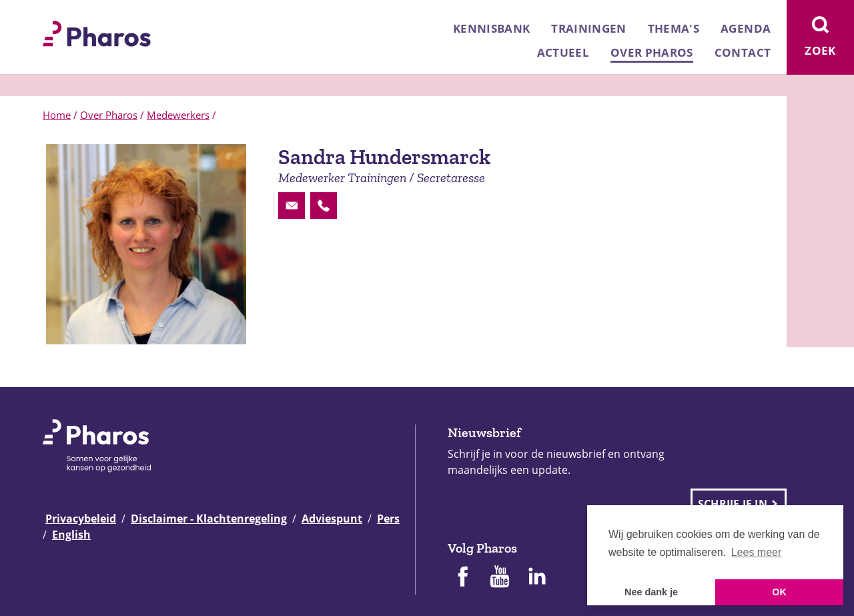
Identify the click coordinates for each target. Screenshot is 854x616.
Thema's (674, 28)
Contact (743, 52)
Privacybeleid (81, 519)
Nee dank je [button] (651, 592)
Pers (388, 519)
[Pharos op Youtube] (500, 578)
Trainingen (588, 28)
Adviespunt (332, 519)
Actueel (563, 52)
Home (57, 115)
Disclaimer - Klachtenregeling (209, 519)
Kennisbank (491, 28)
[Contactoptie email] (292, 206)
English (71, 535)
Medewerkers (178, 115)
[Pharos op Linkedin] (537, 578)
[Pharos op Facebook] (462, 578)
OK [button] (779, 592)
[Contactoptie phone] (324, 206)
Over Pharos (652, 52)
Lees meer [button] (757, 552)
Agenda (746, 28)
